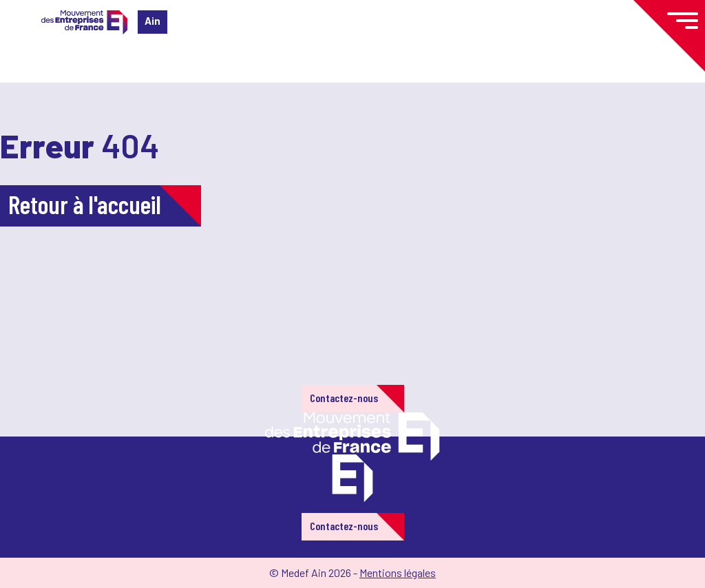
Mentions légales (398, 573)
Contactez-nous (344, 398)
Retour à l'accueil (85, 204)
